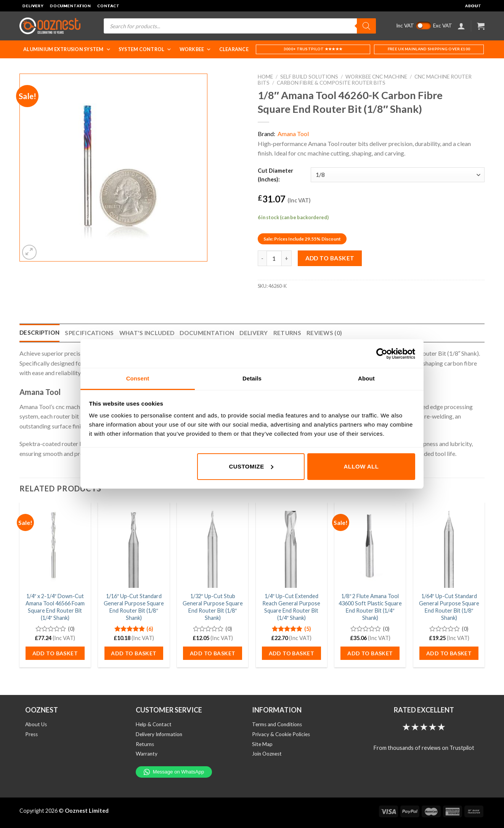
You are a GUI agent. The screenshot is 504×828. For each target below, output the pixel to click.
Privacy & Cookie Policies (281, 734)
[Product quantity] (274, 258)
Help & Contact (154, 724)
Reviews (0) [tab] (324, 333)
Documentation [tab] (207, 333)
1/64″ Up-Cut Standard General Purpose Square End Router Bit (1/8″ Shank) (449, 607)
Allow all (361, 466)
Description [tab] (39, 332)
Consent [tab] (138, 378)
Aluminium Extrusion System (67, 49)
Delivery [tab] (254, 333)
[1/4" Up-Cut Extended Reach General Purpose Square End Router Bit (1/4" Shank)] (291, 545)
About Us (36, 724)
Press (31, 734)
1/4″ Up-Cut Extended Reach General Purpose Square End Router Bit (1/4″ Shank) (291, 607)
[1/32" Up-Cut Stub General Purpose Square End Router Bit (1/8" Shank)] (213, 545)
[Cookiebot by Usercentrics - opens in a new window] (382, 354)
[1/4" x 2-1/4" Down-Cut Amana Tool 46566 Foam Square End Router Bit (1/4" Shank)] (55, 545)
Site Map (262, 744)
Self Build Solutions (309, 77)
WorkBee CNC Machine (376, 77)
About (473, 6)
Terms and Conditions (277, 724)
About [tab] (366, 378)
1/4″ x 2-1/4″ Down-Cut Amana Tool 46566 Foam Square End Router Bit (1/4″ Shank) (55, 607)
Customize (251, 466)
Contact (108, 6)
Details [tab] (252, 378)
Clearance (234, 49)
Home (265, 77)
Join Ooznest (267, 754)
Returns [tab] (287, 333)
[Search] (366, 26)
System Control (145, 49)
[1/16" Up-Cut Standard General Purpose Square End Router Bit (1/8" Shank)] (134, 545)
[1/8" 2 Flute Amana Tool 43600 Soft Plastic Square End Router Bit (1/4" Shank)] (370, 545)
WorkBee (196, 49)
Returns (145, 744)
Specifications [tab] (89, 333)
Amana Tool (293, 134)
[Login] (461, 26)
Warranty (147, 754)
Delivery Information (159, 734)
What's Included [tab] (147, 333)
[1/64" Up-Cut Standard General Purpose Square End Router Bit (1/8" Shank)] (449, 545)
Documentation (71, 6)
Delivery (33, 6)
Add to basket (330, 258)
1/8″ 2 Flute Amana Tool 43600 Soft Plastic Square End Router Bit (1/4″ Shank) (370, 607)
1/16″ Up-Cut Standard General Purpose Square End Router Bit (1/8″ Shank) (134, 607)
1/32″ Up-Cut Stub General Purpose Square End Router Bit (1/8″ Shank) (213, 607)
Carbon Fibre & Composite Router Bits (331, 83)
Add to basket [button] (55, 653)
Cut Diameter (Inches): (275, 175)
